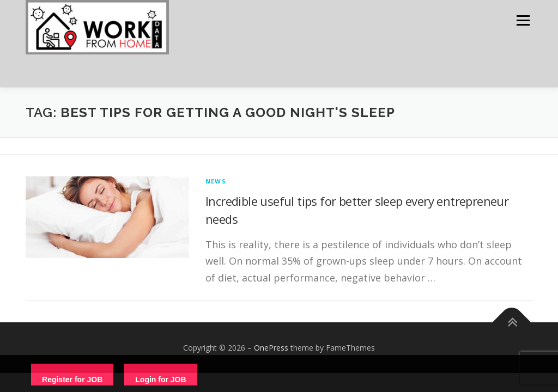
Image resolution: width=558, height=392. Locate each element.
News (216, 181)
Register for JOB (72, 379)
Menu (523, 20)
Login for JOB (160, 379)
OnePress (271, 348)
